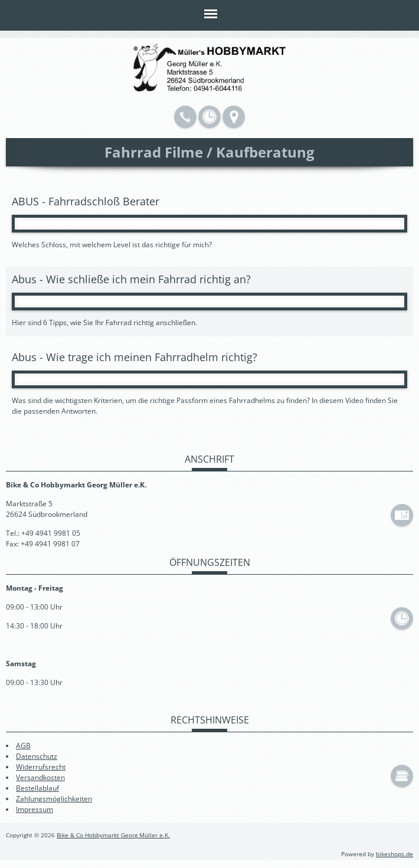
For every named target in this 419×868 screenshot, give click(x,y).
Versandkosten (40, 777)
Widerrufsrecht (41, 767)
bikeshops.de (395, 854)
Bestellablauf (37, 788)
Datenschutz (37, 756)
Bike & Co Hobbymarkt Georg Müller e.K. (113, 835)
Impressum (35, 809)
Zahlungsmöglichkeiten (54, 799)
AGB (23, 746)
